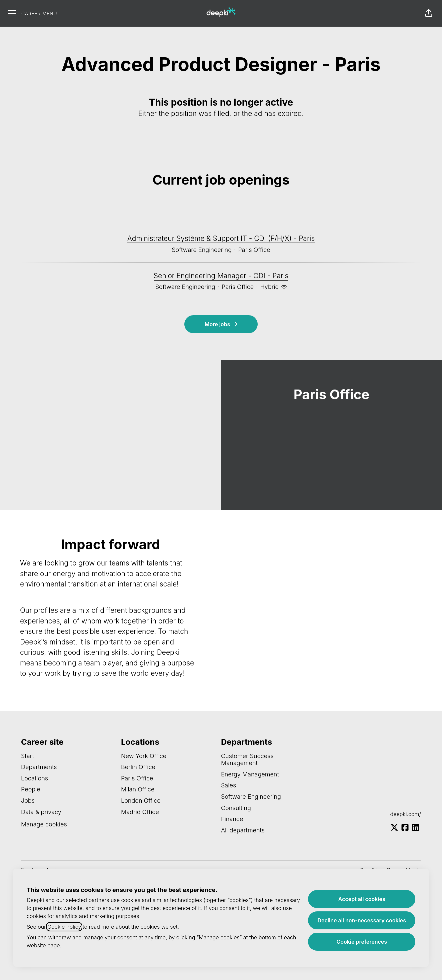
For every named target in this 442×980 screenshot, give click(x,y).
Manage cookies (44, 824)
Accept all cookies (362, 899)
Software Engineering (251, 797)
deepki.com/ (406, 814)
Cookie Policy (64, 927)
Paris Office (137, 778)
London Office (141, 801)
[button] (429, 13)
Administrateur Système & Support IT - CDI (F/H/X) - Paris (221, 239)
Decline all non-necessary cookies (362, 920)
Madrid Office (140, 812)
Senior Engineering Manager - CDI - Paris (221, 276)
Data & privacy (41, 812)
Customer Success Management (247, 760)
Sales (228, 785)
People (31, 789)
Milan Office (138, 789)
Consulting (236, 808)
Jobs (28, 801)
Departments (39, 767)
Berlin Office (138, 767)
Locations (34, 778)
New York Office (144, 756)
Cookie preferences (362, 942)
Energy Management (250, 774)
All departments (243, 830)
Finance (232, 819)
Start (27, 756)
